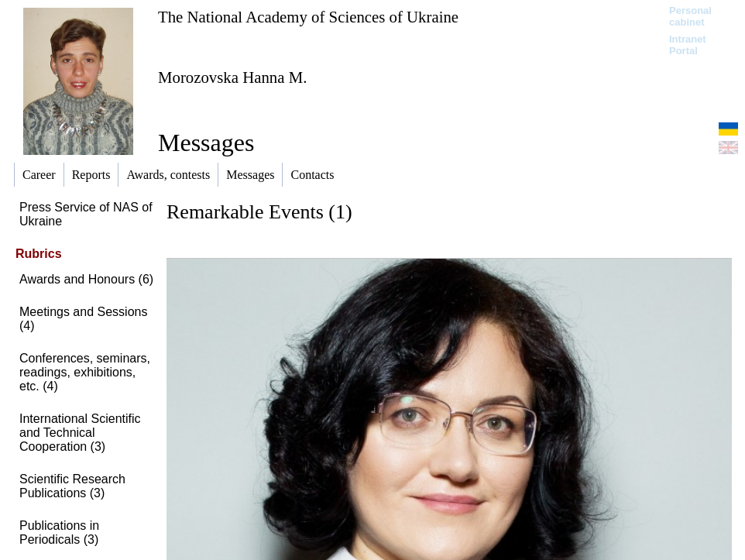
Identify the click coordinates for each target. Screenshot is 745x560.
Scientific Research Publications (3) (72, 486)
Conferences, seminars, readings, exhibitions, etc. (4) (85, 372)
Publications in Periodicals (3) (59, 533)
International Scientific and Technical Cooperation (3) (80, 433)
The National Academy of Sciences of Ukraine (308, 17)
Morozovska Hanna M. (232, 77)
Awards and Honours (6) (86, 279)
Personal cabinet (690, 16)
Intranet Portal (688, 45)
